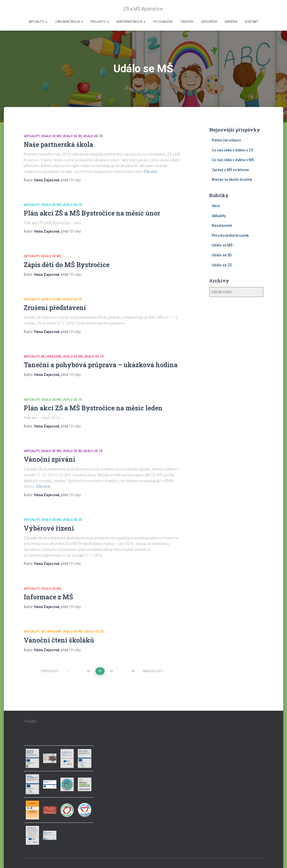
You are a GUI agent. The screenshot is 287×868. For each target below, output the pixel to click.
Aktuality (38, 22)
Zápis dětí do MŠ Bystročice (67, 265)
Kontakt (252, 22)
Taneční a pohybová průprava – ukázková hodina (101, 365)
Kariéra (231, 22)
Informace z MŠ (48, 597)
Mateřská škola (131, 22)
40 (89, 671)
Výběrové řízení (49, 528)
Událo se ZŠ (93, 136)
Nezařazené (51, 356)
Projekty (100, 22)
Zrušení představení (55, 308)
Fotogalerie (163, 22)
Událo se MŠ (51, 136)
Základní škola (69, 22)
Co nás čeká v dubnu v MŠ (233, 160)
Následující (152, 671)
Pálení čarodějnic (226, 140)
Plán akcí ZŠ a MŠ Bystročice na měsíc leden (93, 408)
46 (133, 671)
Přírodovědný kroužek (230, 235)
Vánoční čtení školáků (59, 640)
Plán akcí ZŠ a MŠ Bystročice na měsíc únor (92, 213)
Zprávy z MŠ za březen (230, 170)
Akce (216, 206)
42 (111, 671)
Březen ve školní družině (232, 180)
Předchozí (50, 671)
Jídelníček (209, 22)
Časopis (187, 22)
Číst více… (151, 172)
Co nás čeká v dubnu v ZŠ (232, 150)
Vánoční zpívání (49, 459)
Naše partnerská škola (58, 144)
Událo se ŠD (72, 136)
